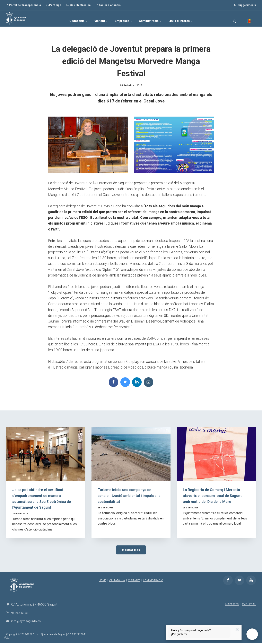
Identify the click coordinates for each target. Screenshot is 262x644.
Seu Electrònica (79, 5)
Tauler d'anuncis (108, 5)
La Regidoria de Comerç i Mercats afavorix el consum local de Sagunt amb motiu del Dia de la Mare (215, 496)
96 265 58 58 (21, 614)
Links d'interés (190, 18)
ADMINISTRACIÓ (154, 581)
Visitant (97, 18)
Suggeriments (245, 5)
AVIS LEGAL (248, 605)
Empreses (124, 18)
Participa (54, 5)
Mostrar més (131, 551)
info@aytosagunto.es (27, 622)
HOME (102, 581)
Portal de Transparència (24, 5)
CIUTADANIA (117, 581)
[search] (234, 18)
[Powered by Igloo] (6, 638)
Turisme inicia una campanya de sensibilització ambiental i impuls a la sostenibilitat (130, 496)
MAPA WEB (231, 605)
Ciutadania (69, 18)
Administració (155, 18)
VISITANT (134, 581)
